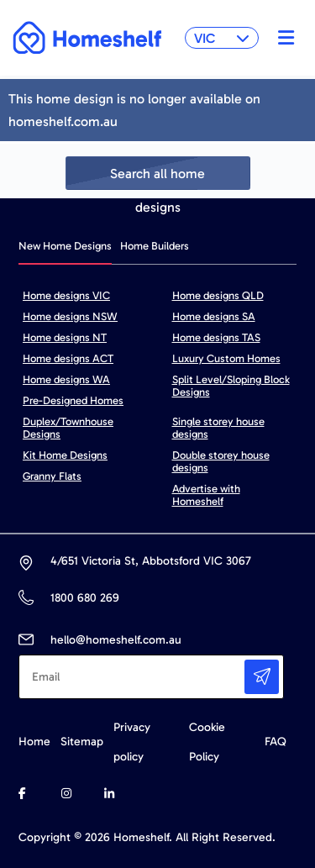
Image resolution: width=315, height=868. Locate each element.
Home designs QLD (218, 295)
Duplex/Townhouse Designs (68, 428)
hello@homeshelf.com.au (116, 640)
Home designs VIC (66, 295)
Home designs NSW (70, 316)
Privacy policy (132, 742)
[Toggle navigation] (282, 38)
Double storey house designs (221, 461)
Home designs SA (214, 316)
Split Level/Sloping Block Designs (231, 386)
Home (34, 742)
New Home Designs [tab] (65, 246)
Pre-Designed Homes (73, 400)
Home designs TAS (216, 337)
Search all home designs (157, 178)
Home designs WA (66, 379)
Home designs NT (65, 337)
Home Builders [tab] (155, 246)
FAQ (276, 742)
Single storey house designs (218, 428)
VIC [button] (222, 38)
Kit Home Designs (65, 455)
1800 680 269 (84, 598)
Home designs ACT (68, 358)
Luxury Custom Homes (226, 358)
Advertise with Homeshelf (206, 495)
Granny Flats (52, 476)
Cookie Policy (207, 742)
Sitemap (82, 742)
